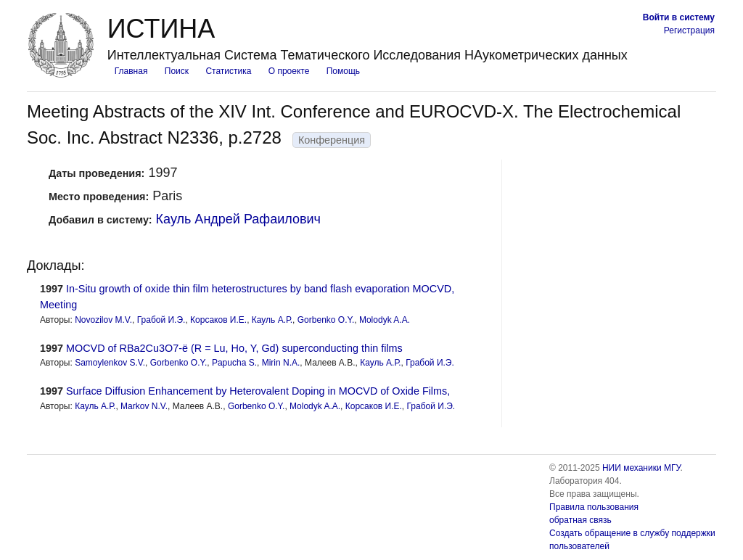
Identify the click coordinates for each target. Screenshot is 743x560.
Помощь (343, 71)
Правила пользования (594, 507)
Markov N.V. (144, 406)
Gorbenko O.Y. (326, 320)
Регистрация (689, 30)
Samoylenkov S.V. (110, 363)
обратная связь (580, 520)
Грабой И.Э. (161, 320)
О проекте (289, 71)
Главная (131, 71)
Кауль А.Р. (272, 320)
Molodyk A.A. (385, 320)
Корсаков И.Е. (218, 320)
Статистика (228, 71)
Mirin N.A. (281, 363)
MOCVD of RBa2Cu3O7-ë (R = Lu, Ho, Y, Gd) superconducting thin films (234, 348)
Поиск (177, 71)
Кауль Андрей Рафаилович (238, 219)
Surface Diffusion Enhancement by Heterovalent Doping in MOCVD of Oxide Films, (258, 391)
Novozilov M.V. (103, 320)
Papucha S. (234, 363)
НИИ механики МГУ (641, 468)
